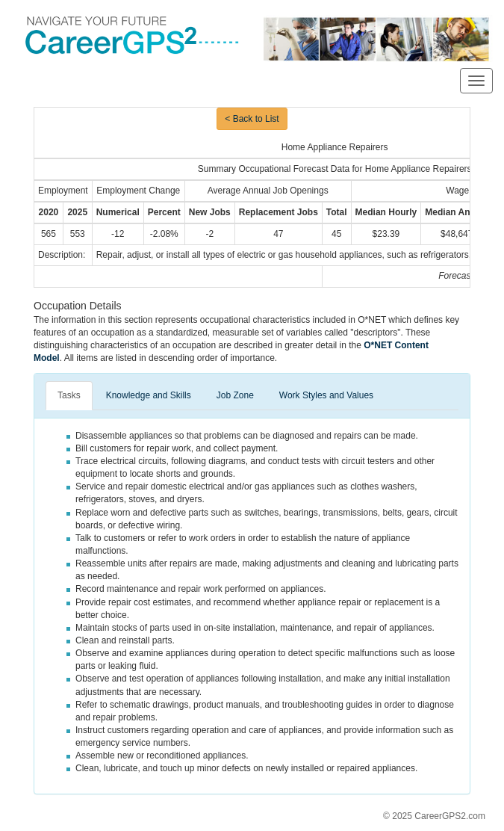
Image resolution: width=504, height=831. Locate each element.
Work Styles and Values (326, 395)
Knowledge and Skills (149, 395)
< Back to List (252, 119)
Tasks (69, 395)
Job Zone (235, 395)
